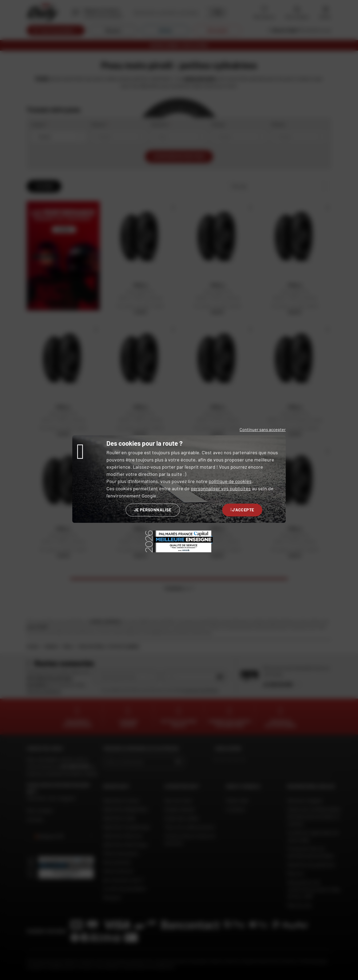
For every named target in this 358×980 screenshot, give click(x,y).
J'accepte (242, 510)
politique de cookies (230, 481)
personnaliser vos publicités (221, 488)
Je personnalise (153, 510)
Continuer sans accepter (263, 429)
